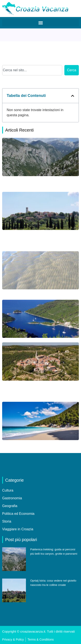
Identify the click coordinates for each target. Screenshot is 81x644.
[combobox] (32, 70)
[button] (40, 23)
